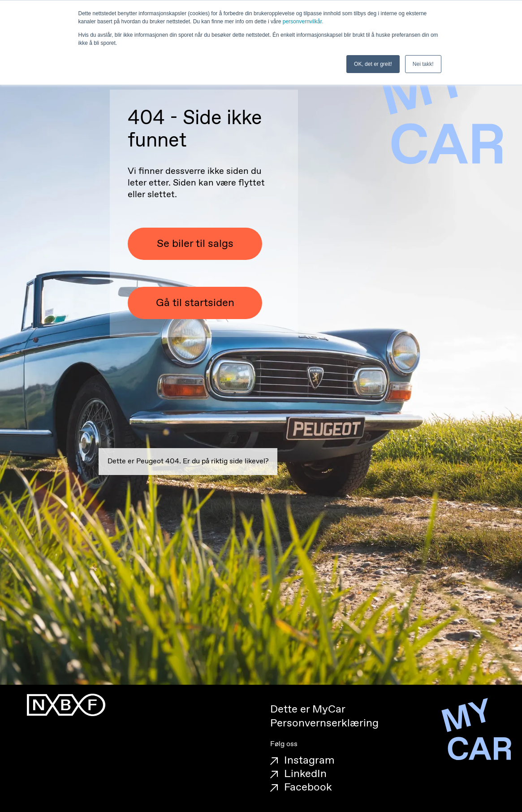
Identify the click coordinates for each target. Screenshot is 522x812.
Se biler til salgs (195, 244)
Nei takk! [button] (423, 64)
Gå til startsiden (195, 303)
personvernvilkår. (303, 22)
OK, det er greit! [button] (373, 64)
